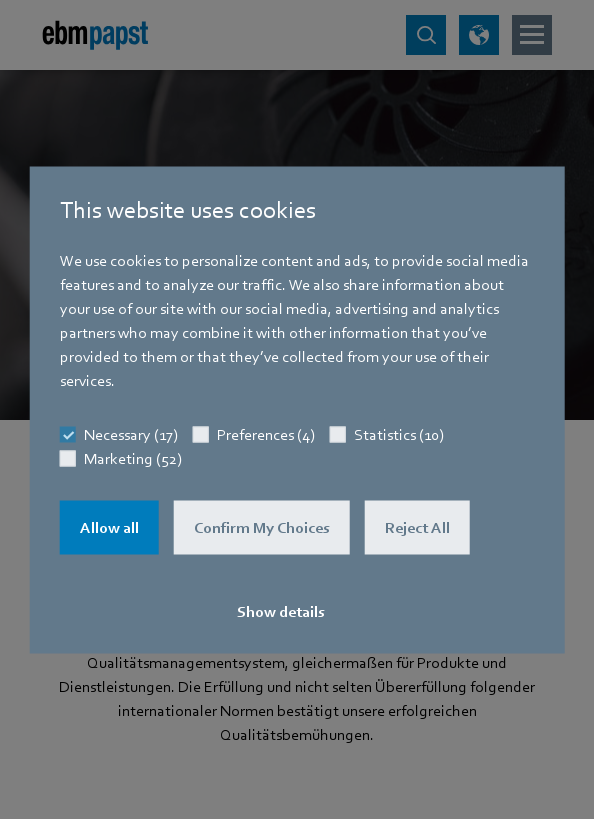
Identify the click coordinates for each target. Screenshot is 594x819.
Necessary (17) (131, 434)
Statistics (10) (399, 434)
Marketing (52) (133, 458)
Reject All (417, 527)
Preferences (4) (266, 434)
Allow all (109, 527)
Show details (281, 611)
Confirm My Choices (262, 527)
